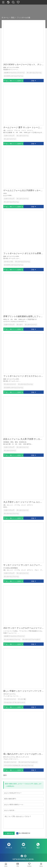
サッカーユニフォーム (34, 73)
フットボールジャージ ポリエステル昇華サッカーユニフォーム (23, 253)
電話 (38, 848)
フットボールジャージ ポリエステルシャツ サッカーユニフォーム (23, 376)
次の (5, 775)
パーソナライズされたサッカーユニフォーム (19, 765)
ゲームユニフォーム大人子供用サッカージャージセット (23, 190)
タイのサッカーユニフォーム (14, 76)
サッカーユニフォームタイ (31, 639)
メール (23, 848)
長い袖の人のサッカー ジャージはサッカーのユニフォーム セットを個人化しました (23, 754)
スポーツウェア (9, 136)
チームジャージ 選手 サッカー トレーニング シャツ (23, 127)
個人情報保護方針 (25, 833)
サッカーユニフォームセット (28, 762)
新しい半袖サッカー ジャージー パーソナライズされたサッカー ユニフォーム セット (23, 691)
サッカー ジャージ (10, 762)
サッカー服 (22, 699)
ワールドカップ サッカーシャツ (14, 702)
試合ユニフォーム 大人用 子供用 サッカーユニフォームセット (23, 439)
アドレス (9, 848)
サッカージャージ (23, 136)
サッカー (20, 325)
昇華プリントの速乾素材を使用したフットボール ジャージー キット (23, 316)
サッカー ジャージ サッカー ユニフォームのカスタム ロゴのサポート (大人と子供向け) (23, 565)
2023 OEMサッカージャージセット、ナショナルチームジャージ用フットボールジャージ (23, 64)
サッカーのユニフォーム (12, 639)
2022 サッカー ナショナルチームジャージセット (23, 628)
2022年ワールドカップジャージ (14, 73)
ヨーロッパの (8, 262)
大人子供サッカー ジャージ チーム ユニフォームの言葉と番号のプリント (23, 502)
